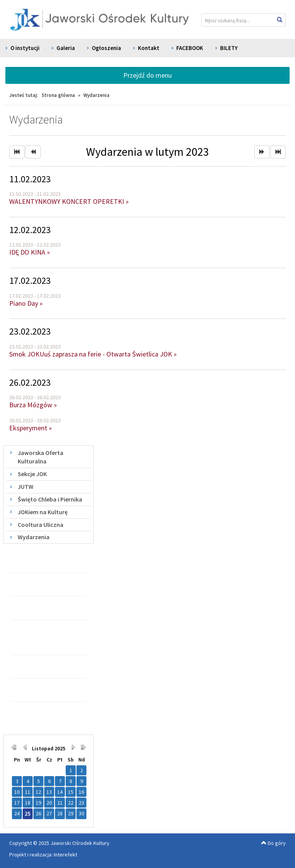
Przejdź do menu (147, 75)
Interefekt (65, 855)
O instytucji (25, 48)
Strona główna (58, 95)
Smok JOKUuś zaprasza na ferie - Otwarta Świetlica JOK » (93, 354)
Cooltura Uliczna (41, 525)
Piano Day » (26, 303)
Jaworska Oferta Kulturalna (41, 457)
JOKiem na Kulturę (43, 512)
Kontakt (149, 48)
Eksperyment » (31, 428)
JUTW (26, 486)
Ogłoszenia (106, 48)
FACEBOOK (190, 48)
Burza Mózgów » (33, 405)
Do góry (273, 843)
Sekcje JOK (32, 474)
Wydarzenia (34, 537)
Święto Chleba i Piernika (50, 499)
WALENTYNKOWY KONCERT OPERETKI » (69, 201)
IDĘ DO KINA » (30, 252)
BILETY (229, 48)
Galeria (66, 48)
